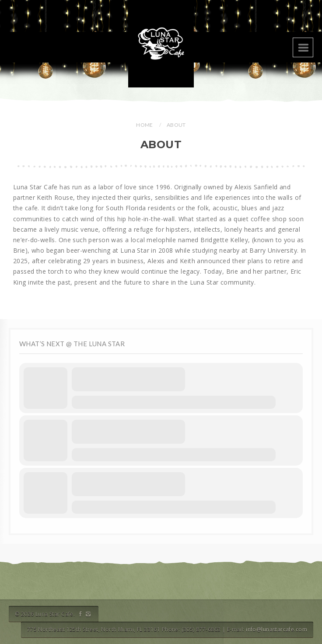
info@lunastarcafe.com (276, 629)
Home (145, 125)
